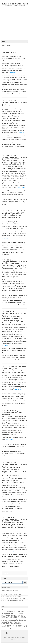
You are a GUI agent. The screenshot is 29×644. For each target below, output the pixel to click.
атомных (9, 350)
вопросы (4, 79)
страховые (16, 91)
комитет (21, 614)
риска (23, 400)
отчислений (13, 86)
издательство (16, 614)
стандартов (12, 623)
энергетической (21, 203)
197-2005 (4, 501)
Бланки (9, 76)
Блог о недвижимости (15, 3)
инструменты (21, 446)
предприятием (12, 144)
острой (4, 86)
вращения (21, 246)
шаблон (18, 628)
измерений (4, 141)
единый (4, 81)
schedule (23, 244)
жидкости (24, 139)
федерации (4, 361)
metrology (18, 297)
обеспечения (8, 143)
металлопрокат (4, 617)
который (4, 83)
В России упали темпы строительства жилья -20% (12, 601)
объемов (17, 84)
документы (18, 79)
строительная (18, 623)
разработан (18, 144)
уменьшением (15, 93)
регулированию (5, 356)
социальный (10, 91)
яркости (4, 205)
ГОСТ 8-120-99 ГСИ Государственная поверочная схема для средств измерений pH (14, 413)
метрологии (24, 141)
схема (20, 91)
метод (12, 617)
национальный (5, 354)
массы (9, 141)
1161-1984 (4, 395)
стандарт (23, 146)
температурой (9, 203)
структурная (5, 404)
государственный (13, 611)
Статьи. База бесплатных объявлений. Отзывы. (15, 6)
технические (5, 627)
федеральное (20, 359)
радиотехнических (13, 452)
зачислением (15, 81)
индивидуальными (23, 81)
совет (15, 146)
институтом (15, 446)
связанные (4, 91)
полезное (24, 143)
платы (24, 86)
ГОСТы (9, 136)
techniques (8, 397)
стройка (20, 148)
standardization (5, 299)
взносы (21, 77)
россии (10, 620)
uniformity (11, 246)
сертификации (5, 146)
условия (25, 627)
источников (20, 194)
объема (13, 143)
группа (12, 247)
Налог (24, 76)
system (6, 246)
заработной (9, 81)
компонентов (15, 352)
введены (17, 77)
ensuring (8, 244)
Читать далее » (12, 72)
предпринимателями (12, 88)
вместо (25, 77)
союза (4, 622)
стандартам (18, 622)
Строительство (20, 136)
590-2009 (4, 244)
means (12, 244)
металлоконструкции (19, 615)
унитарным (4, 150)
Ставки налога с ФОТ (9, 52)
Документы (19, 76)
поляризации (21, 251)
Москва (4, 610)
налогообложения (18, 83)
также (3, 93)
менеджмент (5, 398)
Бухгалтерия (13, 76)
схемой (24, 91)
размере (22, 90)
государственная (18, 138)
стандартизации (6, 148)
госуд (8, 192)
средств (19, 146)
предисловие (5, 144)
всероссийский (10, 138)
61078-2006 (13, 395)
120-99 (3, 445)
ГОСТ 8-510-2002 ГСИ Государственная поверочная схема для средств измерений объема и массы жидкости (14, 103)
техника (26, 625)
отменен (8, 86)
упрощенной (5, 95)
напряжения (16, 558)
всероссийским (9, 445)
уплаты (21, 93)
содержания (22, 356)
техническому (13, 359)
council (9, 297)
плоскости (4, 251)
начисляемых (11, 84)
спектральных (5, 357)
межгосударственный (16, 141)
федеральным (11, 150)
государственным (6, 139)
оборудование (13, 618)
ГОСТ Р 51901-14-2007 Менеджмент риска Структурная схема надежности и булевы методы (14, 368)
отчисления (19, 86)
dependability (23, 395)
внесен (19, 610)
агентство (4, 350)
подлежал (4, 88)
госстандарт (4, 612)
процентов (17, 90)
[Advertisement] (14, 24)
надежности (22, 398)
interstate (13, 297)
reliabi (3, 397)
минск (3, 143)
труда (7, 93)
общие (18, 618)
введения (15, 610)
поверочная (18, 143)
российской (12, 356)
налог (8, 83)
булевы (17, 397)
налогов (12, 83)
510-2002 (4, 138)
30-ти (6, 77)
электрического (5, 567)
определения (23, 618)
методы (10, 398)
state (3, 246)
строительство (14, 148)
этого (9, 95)
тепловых (15, 203)
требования (19, 627)
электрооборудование (7, 512)
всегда (14, 79)
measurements (18, 244)
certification (4, 297)
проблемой (11, 90)
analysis (18, 395)
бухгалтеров (11, 77)
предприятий (5, 90)
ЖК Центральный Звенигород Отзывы (10, 590)
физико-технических (7, 457)
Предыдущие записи (8, 573)
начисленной (5, 84)
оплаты (25, 84)
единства (19, 139)
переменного (11, 560)
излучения (9, 194)
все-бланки (9, 79)
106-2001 (4, 192)
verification (16, 246)
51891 (8, 395)
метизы (9, 617)
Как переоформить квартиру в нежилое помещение (13, 603)
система (11, 146)
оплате (21, 84)
